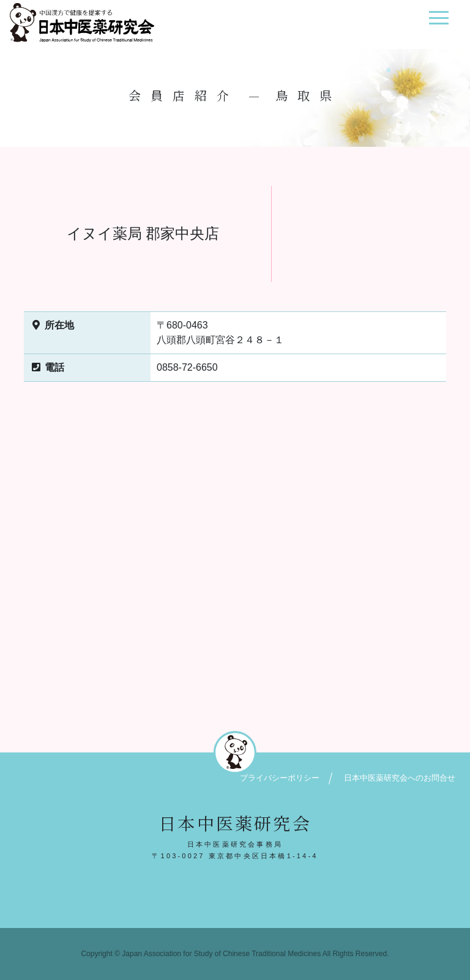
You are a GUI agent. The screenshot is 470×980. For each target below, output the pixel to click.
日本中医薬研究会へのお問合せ (400, 778)
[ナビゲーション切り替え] (438, 22)
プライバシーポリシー (280, 778)
